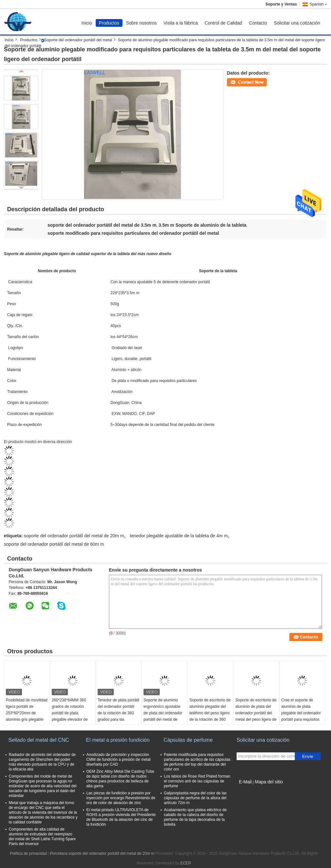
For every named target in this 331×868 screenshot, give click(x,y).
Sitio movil (247, 790)
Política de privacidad (28, 853)
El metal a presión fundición (118, 740)
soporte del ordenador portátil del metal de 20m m (74, 536)
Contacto (258, 23)
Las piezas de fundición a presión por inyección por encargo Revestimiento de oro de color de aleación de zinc (121, 798)
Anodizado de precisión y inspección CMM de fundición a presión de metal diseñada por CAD (118, 759)
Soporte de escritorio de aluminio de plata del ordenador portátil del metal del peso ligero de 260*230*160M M (256, 713)
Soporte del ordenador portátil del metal (78, 40)
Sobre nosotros (141, 23)
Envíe (308, 756)
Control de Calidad (223, 23)
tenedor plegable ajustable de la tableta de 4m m (179, 536)
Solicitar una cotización (297, 23)
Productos (109, 23)
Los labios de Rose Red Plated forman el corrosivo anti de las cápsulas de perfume (197, 781)
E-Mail (245, 782)
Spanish (318, 4)
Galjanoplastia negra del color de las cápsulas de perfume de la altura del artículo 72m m (195, 798)
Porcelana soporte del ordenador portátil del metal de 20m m (102, 853)
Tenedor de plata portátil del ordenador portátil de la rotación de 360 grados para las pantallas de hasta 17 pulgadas (118, 716)
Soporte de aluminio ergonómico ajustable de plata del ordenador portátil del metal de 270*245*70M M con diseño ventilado (163, 716)
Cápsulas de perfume (188, 740)
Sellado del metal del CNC (39, 740)
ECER (186, 863)
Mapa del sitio (269, 782)
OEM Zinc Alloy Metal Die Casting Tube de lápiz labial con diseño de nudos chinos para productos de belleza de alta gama (120, 779)
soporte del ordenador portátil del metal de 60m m (54, 544)
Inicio (87, 23)
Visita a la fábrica (181, 23)
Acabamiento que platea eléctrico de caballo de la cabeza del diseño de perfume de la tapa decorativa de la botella (195, 817)
